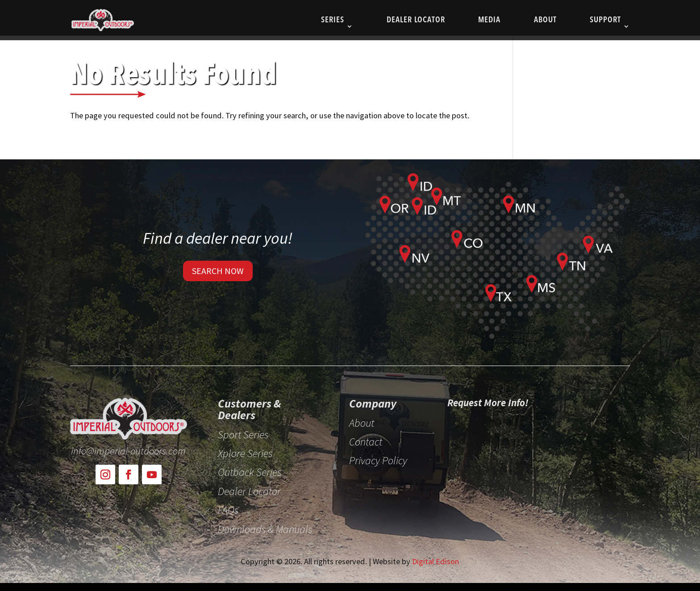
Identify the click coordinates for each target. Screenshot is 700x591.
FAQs (228, 511)
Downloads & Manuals (265, 530)
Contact (366, 442)
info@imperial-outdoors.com (128, 451)
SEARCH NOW (218, 271)
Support (605, 21)
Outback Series (250, 473)
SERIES (333, 21)
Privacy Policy (378, 461)
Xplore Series (245, 454)
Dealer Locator (416, 21)
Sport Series (243, 435)
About (545, 21)
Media (489, 21)
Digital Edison (435, 561)
